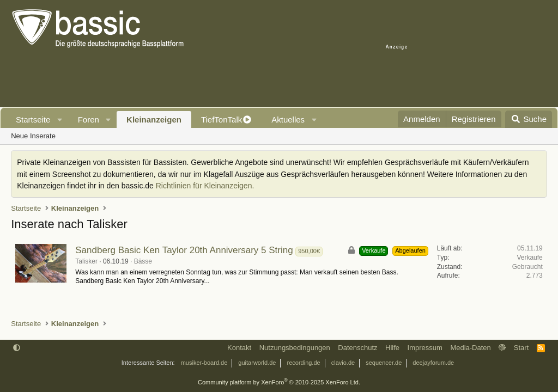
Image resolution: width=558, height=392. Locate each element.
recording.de (304, 363)
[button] (60, 120)
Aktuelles (288, 120)
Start (521, 348)
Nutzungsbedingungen (295, 348)
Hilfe (392, 348)
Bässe (143, 261)
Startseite (33, 120)
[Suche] (529, 119)
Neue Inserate (33, 136)
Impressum (425, 348)
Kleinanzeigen (154, 120)
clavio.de (343, 363)
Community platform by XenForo (279, 382)
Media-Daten (470, 348)
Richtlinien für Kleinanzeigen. (205, 186)
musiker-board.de (204, 363)
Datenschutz (357, 348)
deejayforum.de (433, 363)
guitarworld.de (257, 363)
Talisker (86, 261)
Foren (89, 120)
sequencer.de (384, 363)
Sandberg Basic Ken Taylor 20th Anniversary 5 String (184, 250)
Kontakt (239, 348)
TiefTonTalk (222, 120)
